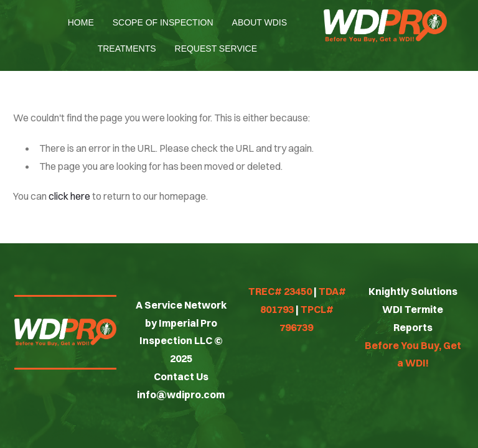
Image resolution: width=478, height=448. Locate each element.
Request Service (216, 49)
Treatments (127, 49)
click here (69, 196)
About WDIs (260, 22)
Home (81, 22)
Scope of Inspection (163, 22)
